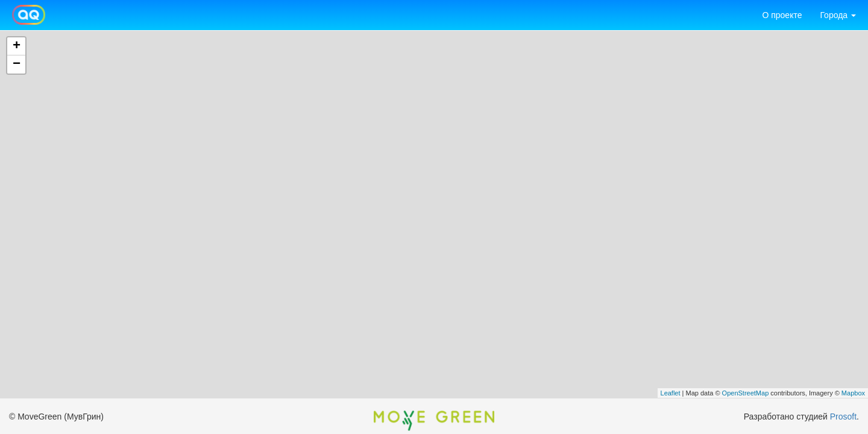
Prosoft (843, 417)
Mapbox (853, 393)
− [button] (17, 64)
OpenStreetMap (746, 393)
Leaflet (671, 393)
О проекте (782, 15)
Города (838, 15)
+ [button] (17, 46)
